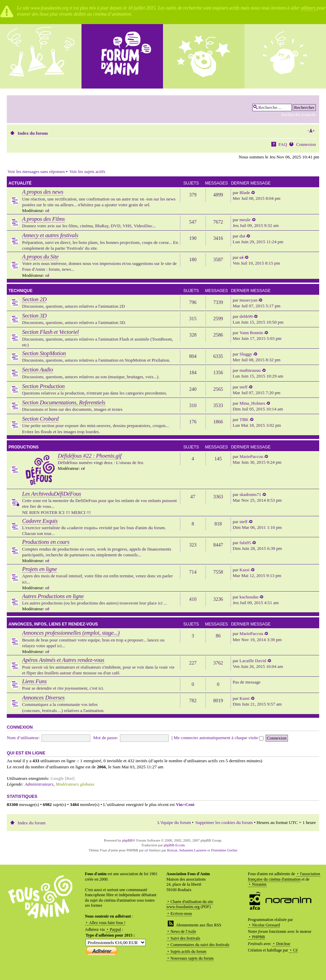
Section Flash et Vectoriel (50, 332)
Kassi (244, 570)
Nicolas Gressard (266, 925)
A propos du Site (40, 257)
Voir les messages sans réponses (36, 171)
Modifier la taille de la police (311, 131)
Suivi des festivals (185, 938)
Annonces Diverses (43, 698)
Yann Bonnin (251, 333)
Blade (245, 193)
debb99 (246, 316)
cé (47, 210)
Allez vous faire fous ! (107, 923)
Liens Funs (34, 681)
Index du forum (33, 133)
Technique (21, 291)
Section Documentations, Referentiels (64, 402)
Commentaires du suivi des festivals (200, 945)
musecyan (248, 300)
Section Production (43, 386)
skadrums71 (250, 494)
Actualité (20, 183)
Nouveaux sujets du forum (192, 958)
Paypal (115, 929)
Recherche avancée (299, 114)
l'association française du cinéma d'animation (284, 877)
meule (245, 220)
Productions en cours (46, 542)
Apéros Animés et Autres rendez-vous (63, 660)
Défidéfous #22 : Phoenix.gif (90, 456)
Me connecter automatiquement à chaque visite (219, 738)
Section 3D (34, 316)
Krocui (172, 850)
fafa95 (245, 543)
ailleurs (308, 8)
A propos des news (43, 192)
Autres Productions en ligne (53, 596)
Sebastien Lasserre (193, 850)
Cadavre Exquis (40, 521)
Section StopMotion (44, 353)
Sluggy (246, 354)
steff (243, 387)
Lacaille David (253, 661)
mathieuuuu (250, 370)
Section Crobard (40, 419)
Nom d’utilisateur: (23, 738)
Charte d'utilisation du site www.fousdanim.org (190, 904)
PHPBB (258, 937)
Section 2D (34, 299)
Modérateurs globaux (75, 784)
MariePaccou (251, 456)
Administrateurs (39, 784)
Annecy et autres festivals (50, 235)
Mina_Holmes (252, 403)
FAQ (283, 144)
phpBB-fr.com (174, 845)
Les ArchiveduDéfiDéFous (52, 494)
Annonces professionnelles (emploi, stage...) (71, 633)
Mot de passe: (106, 738)
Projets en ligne (40, 569)
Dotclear (283, 944)
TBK (244, 419)
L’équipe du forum (174, 822)
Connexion (306, 144)
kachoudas (249, 597)
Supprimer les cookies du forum (224, 822)
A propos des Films (43, 219)
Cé (295, 950)
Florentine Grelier (224, 850)
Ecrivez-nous (181, 914)
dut (242, 236)
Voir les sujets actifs (87, 171)
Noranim (259, 884)
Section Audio (38, 370)
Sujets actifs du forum (188, 952)
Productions (24, 447)
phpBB (128, 840)
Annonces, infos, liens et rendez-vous (53, 624)
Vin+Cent (185, 804)
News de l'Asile (183, 931)
